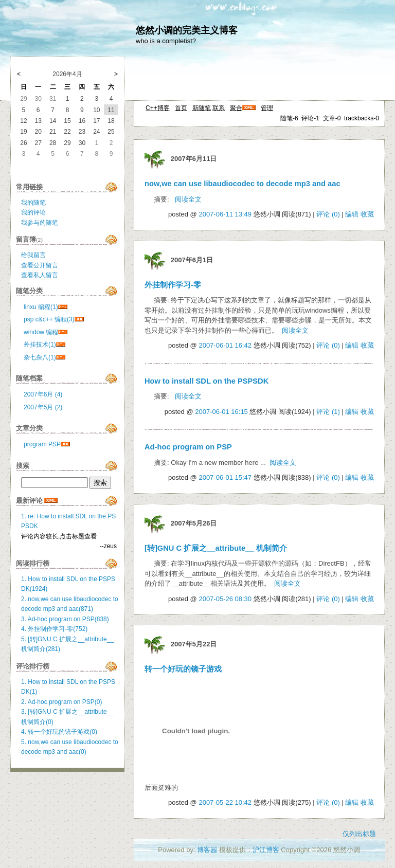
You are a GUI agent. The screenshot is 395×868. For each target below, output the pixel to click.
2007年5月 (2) (43, 407)
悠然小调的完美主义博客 (187, 30)
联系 (219, 108)
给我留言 (33, 255)
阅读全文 (188, 199)
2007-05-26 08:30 (225, 599)
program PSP (42, 444)
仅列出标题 (359, 834)
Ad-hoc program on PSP (188, 447)
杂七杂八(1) (40, 357)
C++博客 (158, 108)
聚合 (236, 108)
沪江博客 (266, 850)
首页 (181, 108)
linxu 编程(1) (41, 307)
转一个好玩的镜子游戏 (183, 669)
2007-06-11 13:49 (225, 214)
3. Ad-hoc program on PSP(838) (65, 619)
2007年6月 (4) (43, 394)
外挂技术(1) (40, 345)
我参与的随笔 (40, 223)
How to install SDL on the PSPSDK (207, 381)
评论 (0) (328, 214)
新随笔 (202, 108)
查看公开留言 (40, 265)
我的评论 (33, 212)
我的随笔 (33, 203)
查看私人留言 (40, 275)
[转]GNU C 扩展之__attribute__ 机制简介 (216, 548)
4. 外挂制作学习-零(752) (54, 629)
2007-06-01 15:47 (225, 477)
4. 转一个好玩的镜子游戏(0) (59, 732)
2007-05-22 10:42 (225, 802)
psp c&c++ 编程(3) (49, 319)
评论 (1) (328, 412)
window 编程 (41, 332)
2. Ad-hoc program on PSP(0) (61, 702)
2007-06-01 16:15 (221, 412)
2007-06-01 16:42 (225, 345)
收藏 (367, 214)
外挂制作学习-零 (173, 285)
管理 (267, 108)
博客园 (207, 850)
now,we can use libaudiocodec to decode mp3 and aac (243, 184)
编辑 (352, 214)
